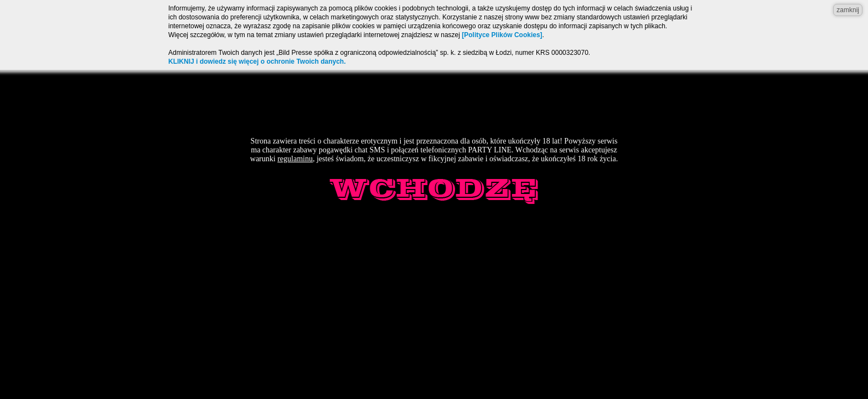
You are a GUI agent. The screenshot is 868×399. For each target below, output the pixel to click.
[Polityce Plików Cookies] (502, 35)
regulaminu (295, 159)
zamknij (848, 10)
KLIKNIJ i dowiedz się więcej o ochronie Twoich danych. (257, 62)
